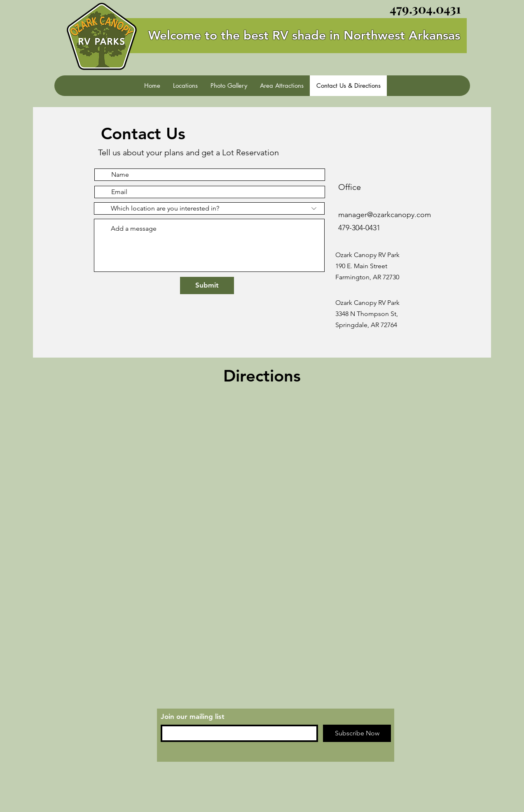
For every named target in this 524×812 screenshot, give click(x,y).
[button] (185, 86)
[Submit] (207, 285)
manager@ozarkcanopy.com (385, 215)
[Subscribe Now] (357, 733)
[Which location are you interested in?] (209, 208)
